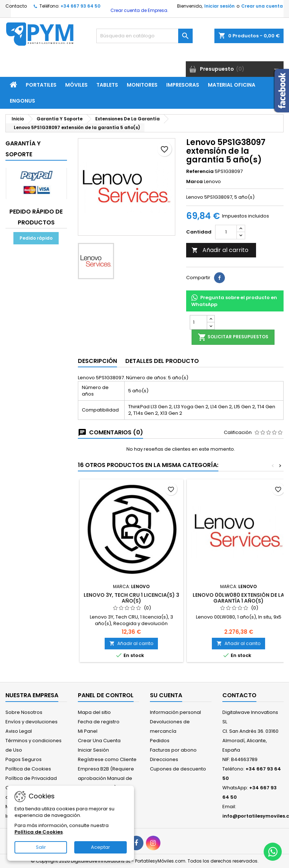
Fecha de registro (99, 722)
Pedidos (160, 741)
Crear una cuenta (262, 6)
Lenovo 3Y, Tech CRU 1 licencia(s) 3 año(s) (131, 598)
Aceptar (100, 847)
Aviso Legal (19, 731)
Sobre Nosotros (24, 712)
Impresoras (183, 85)
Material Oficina (232, 85)
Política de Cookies (28, 769)
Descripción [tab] (97, 361)
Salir (41, 847)
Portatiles (41, 85)
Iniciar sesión (219, 6)
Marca (194, 182)
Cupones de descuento (178, 769)
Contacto (16, 6)
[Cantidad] (226, 232)
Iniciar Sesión (93, 750)
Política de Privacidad (31, 778)
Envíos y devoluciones (32, 722)
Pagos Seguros (24, 759)
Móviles (76, 85)
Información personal (175, 712)
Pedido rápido (36, 238)
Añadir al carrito (220, 250)
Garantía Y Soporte (23, 149)
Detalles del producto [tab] (162, 361)
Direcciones (164, 759)
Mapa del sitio (94, 712)
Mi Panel (88, 731)
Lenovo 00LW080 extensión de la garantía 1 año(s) (238, 598)
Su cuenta (166, 695)
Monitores (142, 85)
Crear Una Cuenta (99, 741)
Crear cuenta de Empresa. (139, 10)
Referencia (200, 171)
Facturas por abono (173, 750)
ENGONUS (22, 101)
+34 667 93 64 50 (80, 6)
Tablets (107, 85)
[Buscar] (144, 36)
